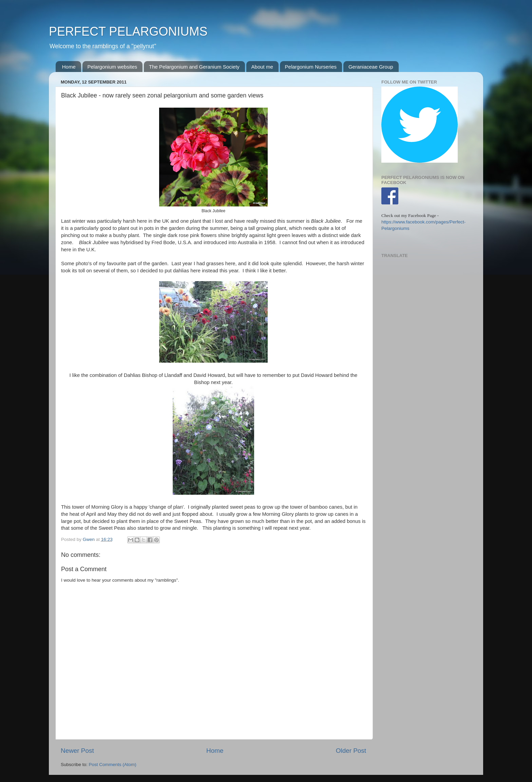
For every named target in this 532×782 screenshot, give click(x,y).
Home (69, 67)
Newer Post (77, 751)
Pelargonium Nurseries (311, 67)
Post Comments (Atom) (113, 765)
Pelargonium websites (112, 67)
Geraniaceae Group (371, 67)
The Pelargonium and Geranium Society (194, 67)
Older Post (351, 751)
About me (262, 67)
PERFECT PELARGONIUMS (128, 31)
